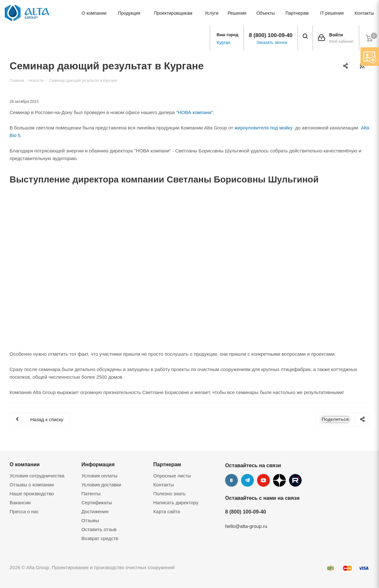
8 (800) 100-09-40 (271, 35)
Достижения (95, 511)
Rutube (295, 480)
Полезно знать (169, 494)
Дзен (279, 480)
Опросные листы (172, 476)
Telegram (247, 480)
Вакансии (20, 503)
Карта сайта (167, 511)
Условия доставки (101, 485)
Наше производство (32, 494)
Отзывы (90, 520)
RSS (362, 66)
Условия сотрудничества (37, 476)
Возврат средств (100, 538)
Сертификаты (97, 503)
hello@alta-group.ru (246, 526)
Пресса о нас (24, 511)
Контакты (164, 485)
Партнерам (167, 464)
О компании (25, 464)
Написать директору (176, 503)
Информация (98, 464)
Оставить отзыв (99, 529)
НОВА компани (195, 112)
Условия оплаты (99, 476)
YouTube (263, 480)
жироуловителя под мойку (263, 128)
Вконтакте (231, 480)
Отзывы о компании (32, 485)
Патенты (91, 494)
